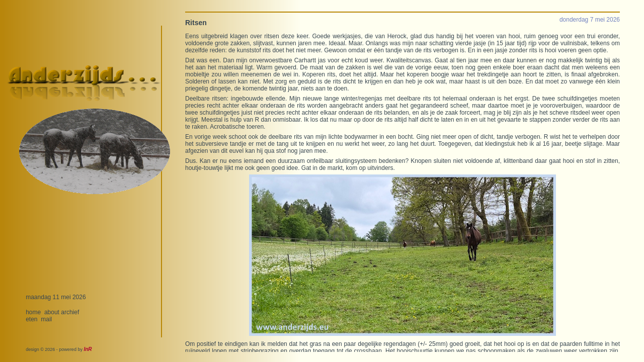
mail (46, 319)
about (52, 312)
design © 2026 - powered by (59, 349)
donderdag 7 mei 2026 (590, 20)
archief (70, 312)
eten (31, 319)
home (33, 312)
